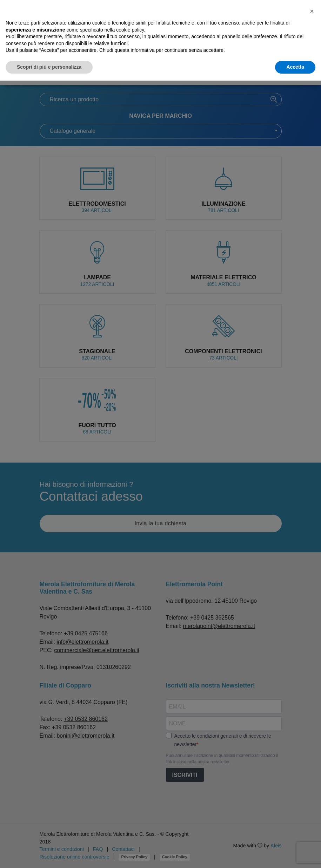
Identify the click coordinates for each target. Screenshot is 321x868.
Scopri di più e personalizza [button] (49, 67)
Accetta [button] (295, 67)
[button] (312, 11)
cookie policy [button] (130, 30)
